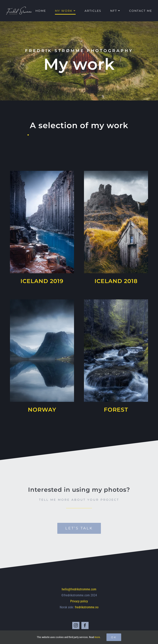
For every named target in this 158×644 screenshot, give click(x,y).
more (97, 637)
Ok (114, 637)
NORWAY (42, 410)
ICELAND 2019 (42, 281)
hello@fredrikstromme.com (79, 589)
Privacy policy (79, 601)
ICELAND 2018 (116, 281)
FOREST (116, 410)
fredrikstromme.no (87, 607)
